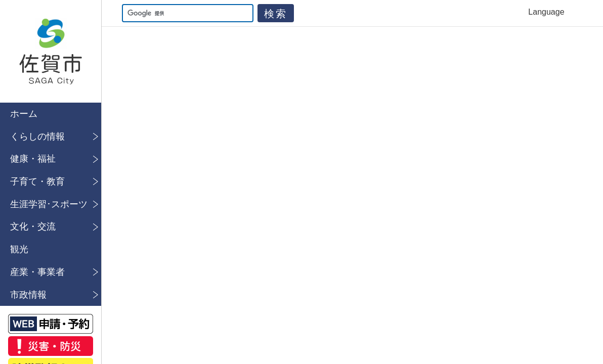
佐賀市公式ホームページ (51, 51)
